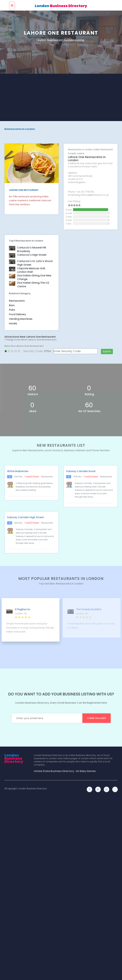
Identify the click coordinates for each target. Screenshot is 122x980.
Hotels (13, 323)
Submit (107, 351)
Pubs (12, 309)
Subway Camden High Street (25, 517)
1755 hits (77, 476)
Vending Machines (21, 318)
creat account (96, 717)
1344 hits (18, 476)
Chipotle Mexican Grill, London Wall (31, 270)
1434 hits (18, 522)
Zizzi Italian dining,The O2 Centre (33, 284)
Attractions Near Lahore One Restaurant (30, 336)
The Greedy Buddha (89, 609)
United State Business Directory (54, 771)
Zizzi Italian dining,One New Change (34, 277)
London (61, 6)
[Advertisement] (61, 97)
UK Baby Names (86, 771)
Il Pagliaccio (23, 609)
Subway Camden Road (81, 471)
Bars (12, 305)
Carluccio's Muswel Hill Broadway (32, 249)
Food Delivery (17, 314)
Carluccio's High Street (32, 254)
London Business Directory (33, 788)
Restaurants (17, 300)
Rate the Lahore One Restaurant (24, 345)
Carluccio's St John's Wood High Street (35, 262)
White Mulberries (18, 471)
